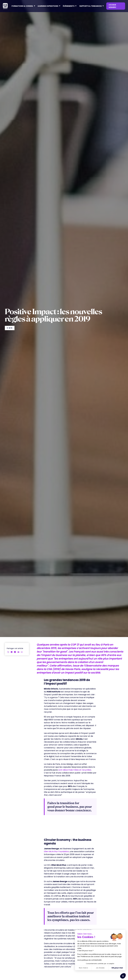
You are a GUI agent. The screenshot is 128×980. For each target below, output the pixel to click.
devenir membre (112, 6)
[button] (23, 6)
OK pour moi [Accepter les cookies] (117, 968)
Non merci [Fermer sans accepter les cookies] (83, 968)
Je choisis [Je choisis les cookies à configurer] (100, 968)
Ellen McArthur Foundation (56, 851)
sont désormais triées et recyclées (75, 770)
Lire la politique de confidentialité (89, 960)
